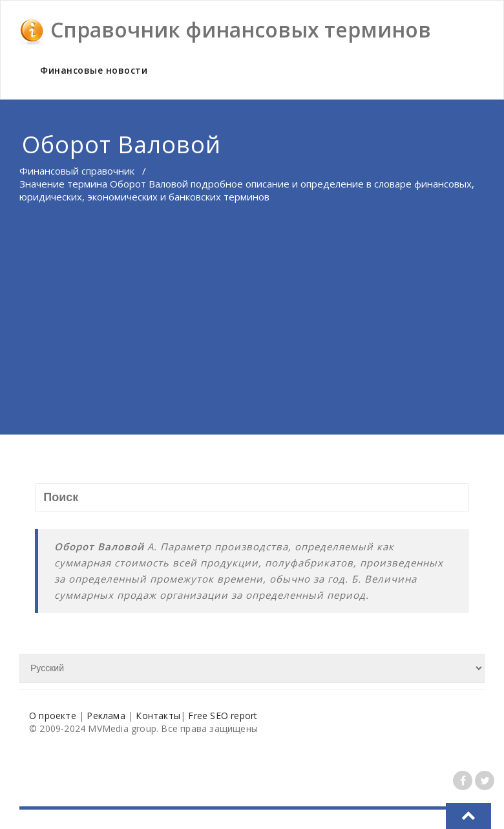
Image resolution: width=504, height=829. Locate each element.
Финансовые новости (94, 70)
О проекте (53, 716)
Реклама (106, 716)
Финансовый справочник (77, 171)
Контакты (158, 716)
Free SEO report (223, 716)
